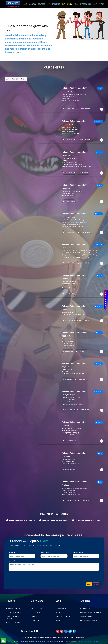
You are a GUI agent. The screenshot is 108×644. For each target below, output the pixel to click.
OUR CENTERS (67, 4)
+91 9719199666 (83, 320)
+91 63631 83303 (69, 232)
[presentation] (24, 577)
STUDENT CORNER (53, 4)
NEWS (76, 4)
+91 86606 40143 (84, 232)
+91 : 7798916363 (69, 500)
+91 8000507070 (84, 109)
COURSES (41, 4)
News (58, 620)
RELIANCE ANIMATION (96, 4)
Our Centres (35, 612)
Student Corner (36, 608)
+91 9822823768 (69, 140)
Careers (34, 616)
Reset (89, 584)
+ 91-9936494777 (69, 441)
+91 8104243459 (69, 201)
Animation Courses (13, 608)
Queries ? (12, 561)
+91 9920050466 (81, 379)
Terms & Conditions (63, 616)
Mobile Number (78, 552)
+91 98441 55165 (84, 263)
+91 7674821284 (83, 410)
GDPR (58, 612)
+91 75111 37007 (69, 294)
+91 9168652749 (69, 469)
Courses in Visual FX (14, 612)
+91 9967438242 (84, 140)
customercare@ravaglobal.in (91, 612)
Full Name (12, 552)
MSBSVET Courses (13, 623)
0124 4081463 (68, 351)
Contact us (35, 620)
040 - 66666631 (69, 410)
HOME (25, 4)
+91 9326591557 (83, 173)
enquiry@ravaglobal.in (89, 620)
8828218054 (68, 379)
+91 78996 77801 (69, 263)
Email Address (45, 552)
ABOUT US (32, 4)
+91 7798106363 (84, 500)
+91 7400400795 (69, 173)
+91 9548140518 (69, 320)
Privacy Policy (61, 608)
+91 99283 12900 (69, 109)
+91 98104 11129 (82, 351)
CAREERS (83, 4)
